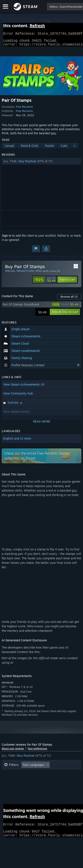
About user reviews (13, 751)
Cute (64, 148)
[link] (45, 282)
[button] (41, 164)
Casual (9, 148)
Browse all (69, 299)
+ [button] (75, 148)
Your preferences (37, 751)
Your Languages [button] (33, 767)
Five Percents (24, 109)
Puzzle (50, 148)
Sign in (7, 238)
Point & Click (30, 148)
